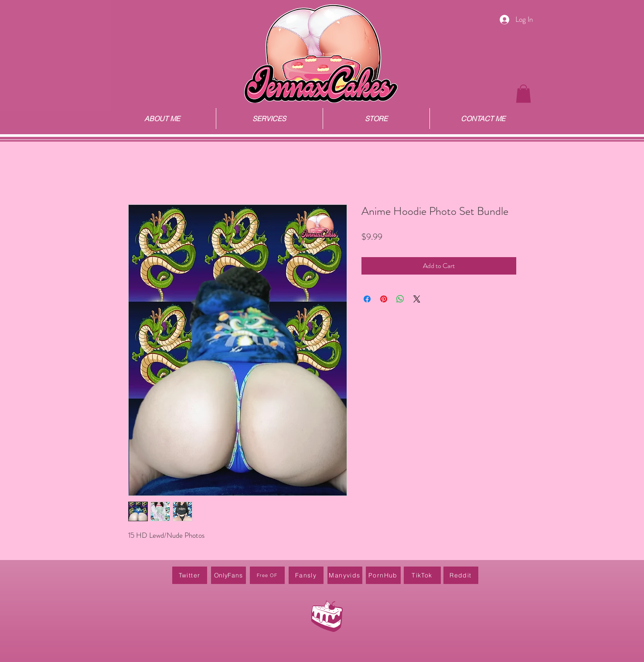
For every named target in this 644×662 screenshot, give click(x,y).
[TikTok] (422, 575)
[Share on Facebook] (367, 299)
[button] (523, 94)
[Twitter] (190, 575)
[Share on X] (417, 299)
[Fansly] (306, 575)
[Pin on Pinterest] (384, 299)
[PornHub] (383, 575)
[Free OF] (267, 575)
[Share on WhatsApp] (400, 299)
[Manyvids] (345, 575)
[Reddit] (461, 575)
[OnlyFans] (228, 575)
